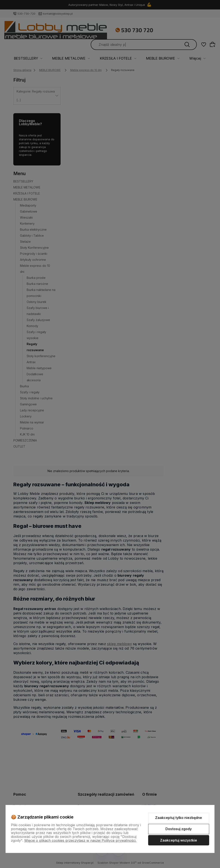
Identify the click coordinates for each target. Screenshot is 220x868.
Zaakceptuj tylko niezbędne (179, 818)
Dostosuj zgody (179, 829)
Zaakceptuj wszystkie (179, 840)
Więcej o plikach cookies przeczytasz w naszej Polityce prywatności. (80, 840)
